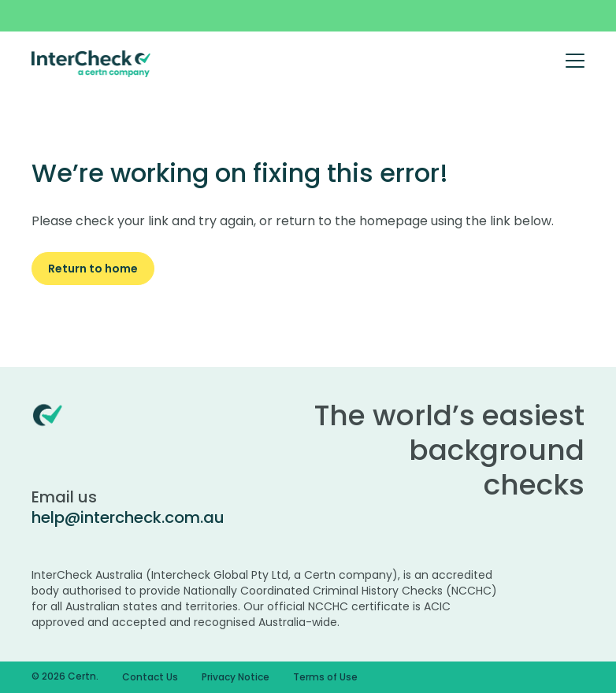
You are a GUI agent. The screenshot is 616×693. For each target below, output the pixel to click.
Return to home (93, 269)
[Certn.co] (91, 63)
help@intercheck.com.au (128, 517)
